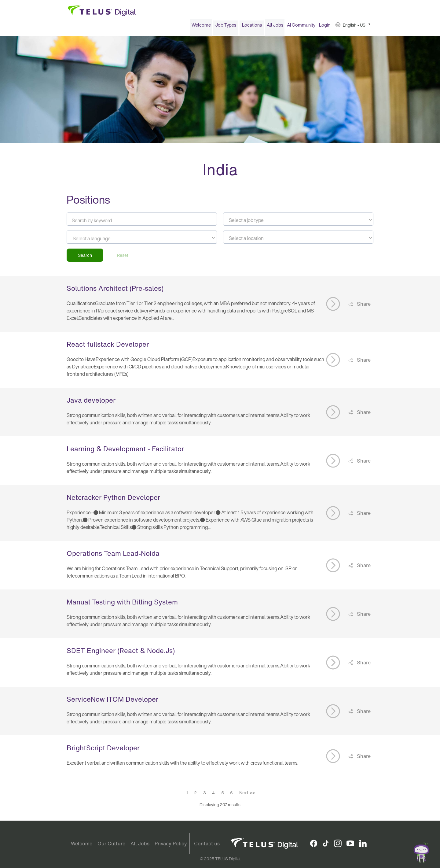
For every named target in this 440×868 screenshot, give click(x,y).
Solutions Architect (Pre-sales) (115, 290)
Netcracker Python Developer (113, 500)
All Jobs (275, 27)
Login (325, 27)
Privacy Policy (171, 844)
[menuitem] (201, 27)
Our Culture (111, 844)
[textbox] (298, 222)
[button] (353, 27)
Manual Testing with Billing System (122, 604)
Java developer (91, 402)
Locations (252, 27)
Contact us (207, 844)
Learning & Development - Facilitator (125, 451)
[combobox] (298, 221)
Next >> (247, 795)
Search (85, 257)
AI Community (301, 27)
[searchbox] (100, 241)
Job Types (226, 27)
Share (363, 306)
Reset (123, 257)
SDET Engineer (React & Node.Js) (121, 653)
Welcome (201, 27)
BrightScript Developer (103, 750)
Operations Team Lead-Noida (113, 556)
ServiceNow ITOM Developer (112, 701)
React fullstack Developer (108, 346)
